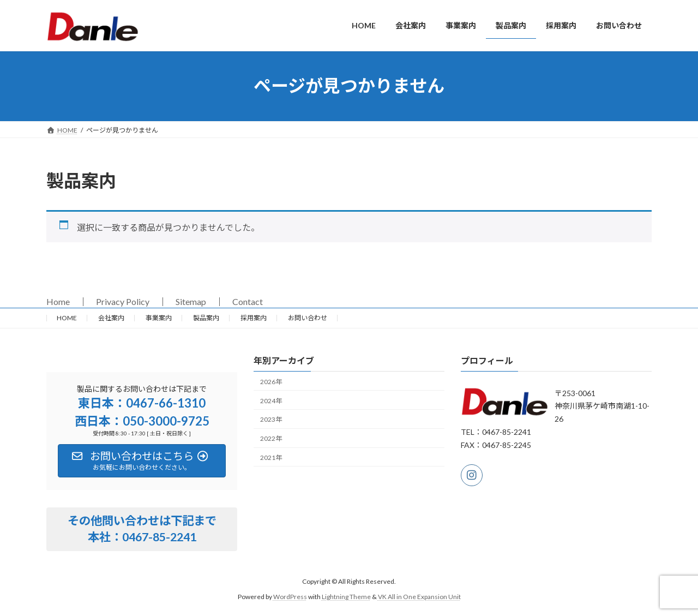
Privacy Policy (123, 301)
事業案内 (159, 318)
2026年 (271, 382)
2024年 (271, 401)
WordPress (290, 597)
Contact (248, 301)
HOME (67, 318)
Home (58, 301)
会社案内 (111, 318)
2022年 (271, 439)
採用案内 (254, 318)
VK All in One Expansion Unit (419, 597)
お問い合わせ (308, 318)
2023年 (271, 420)
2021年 (271, 457)
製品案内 (206, 318)
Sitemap (191, 301)
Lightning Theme (346, 597)
